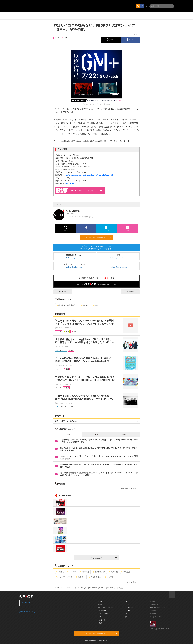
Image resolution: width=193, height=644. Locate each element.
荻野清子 (80, 577)
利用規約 (153, 614)
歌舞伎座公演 (99, 572)
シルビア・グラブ (64, 577)
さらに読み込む (104, 558)
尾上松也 (113, 572)
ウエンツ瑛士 (95, 577)
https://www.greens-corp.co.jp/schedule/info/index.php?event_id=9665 (91, 175)
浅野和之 (84, 572)
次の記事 (133, 292)
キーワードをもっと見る (129, 582)
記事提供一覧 (154, 604)
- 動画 (126, 601)
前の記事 (60, 292)
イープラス (58, 588)
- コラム (126, 614)
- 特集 (126, 617)
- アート (101, 617)
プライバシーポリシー (157, 617)
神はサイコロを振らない (67, 305)
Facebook (27, 603)
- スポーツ (102, 620)
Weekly (96, 434)
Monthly (125, 434)
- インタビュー (129, 607)
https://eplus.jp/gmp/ (73, 183)
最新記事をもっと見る (129, 488)
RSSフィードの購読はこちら (98, 238)
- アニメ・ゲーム (104, 614)
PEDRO (85, 305)
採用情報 (153, 611)
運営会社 (153, 601)
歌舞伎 (60, 572)
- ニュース (127, 604)
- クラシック (103, 611)
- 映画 (100, 623)
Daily (68, 434)
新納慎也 (126, 572)
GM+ (96, 305)
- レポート (127, 611)
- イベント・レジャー (106, 607)
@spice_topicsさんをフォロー (31, 612)
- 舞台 (100, 604)
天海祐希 (109, 577)
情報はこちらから (86, 190)
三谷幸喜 (72, 572)
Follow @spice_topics (75, 258)
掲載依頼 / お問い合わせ (158, 607)
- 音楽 (100, 601)
